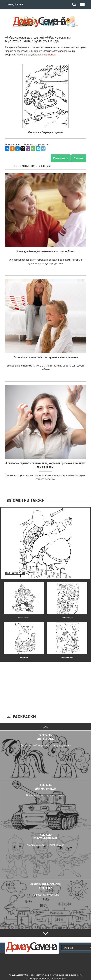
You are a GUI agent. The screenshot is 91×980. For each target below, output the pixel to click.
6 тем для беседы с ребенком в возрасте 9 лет (46, 251)
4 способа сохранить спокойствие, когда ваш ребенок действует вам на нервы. (45, 465)
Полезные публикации (33, 166)
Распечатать (61, 158)
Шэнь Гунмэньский (67, 658)
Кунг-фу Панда (46, 41)
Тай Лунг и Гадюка (67, 618)
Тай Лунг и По (24, 658)
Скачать (79, 158)
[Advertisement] (45, 685)
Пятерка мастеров (24, 618)
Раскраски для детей (26, 37)
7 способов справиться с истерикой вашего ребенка (45, 357)
